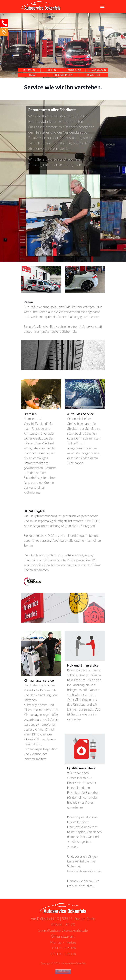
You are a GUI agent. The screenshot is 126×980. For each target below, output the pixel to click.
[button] (4, 23)
